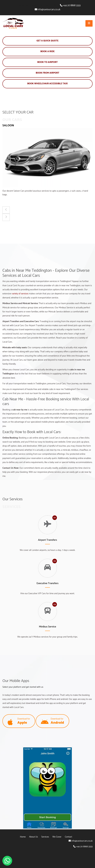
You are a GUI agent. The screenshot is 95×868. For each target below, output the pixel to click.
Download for (19, 721)
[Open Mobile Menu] (89, 23)
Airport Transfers (48, 540)
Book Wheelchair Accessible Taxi (47, 84)
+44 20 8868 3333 (72, 5)
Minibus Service (47, 627)
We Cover (57, 837)
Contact (68, 837)
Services (45, 837)
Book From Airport (48, 73)
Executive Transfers (48, 583)
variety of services (20, 294)
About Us (34, 837)
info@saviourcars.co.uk (49, 9)
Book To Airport (47, 62)
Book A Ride (47, 52)
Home (23, 837)
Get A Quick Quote (47, 41)
